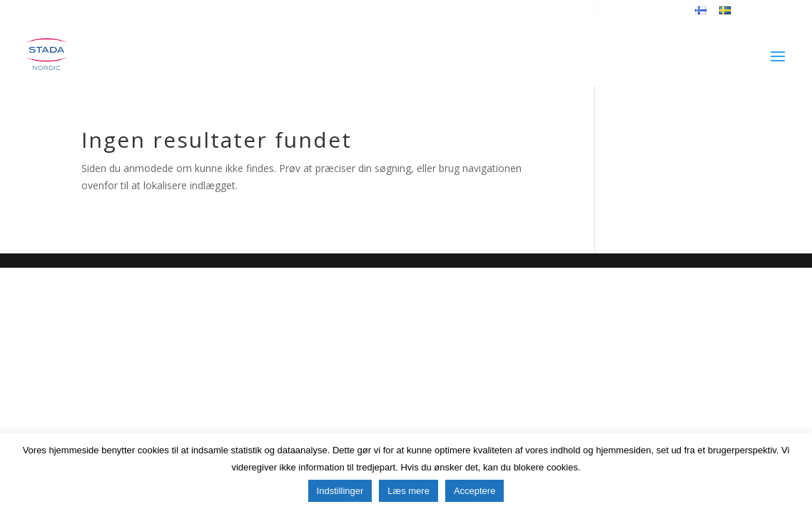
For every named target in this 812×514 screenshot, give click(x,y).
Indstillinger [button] (340, 491)
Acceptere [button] (475, 491)
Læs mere (408, 491)
